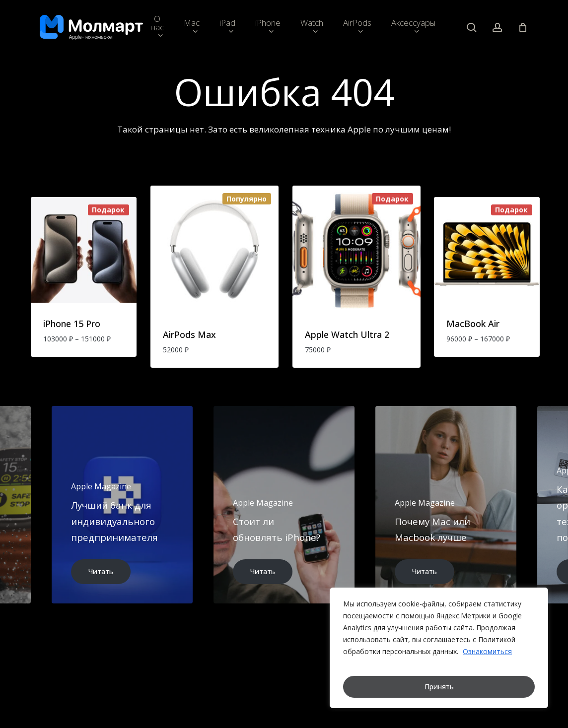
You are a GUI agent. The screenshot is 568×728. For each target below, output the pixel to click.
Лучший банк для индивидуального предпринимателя (114, 521)
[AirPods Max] (214, 250)
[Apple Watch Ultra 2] (356, 250)
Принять (439, 687)
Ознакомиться (487, 651)
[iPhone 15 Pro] (84, 250)
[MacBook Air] (487, 250)
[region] (439, 648)
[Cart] (523, 27)
